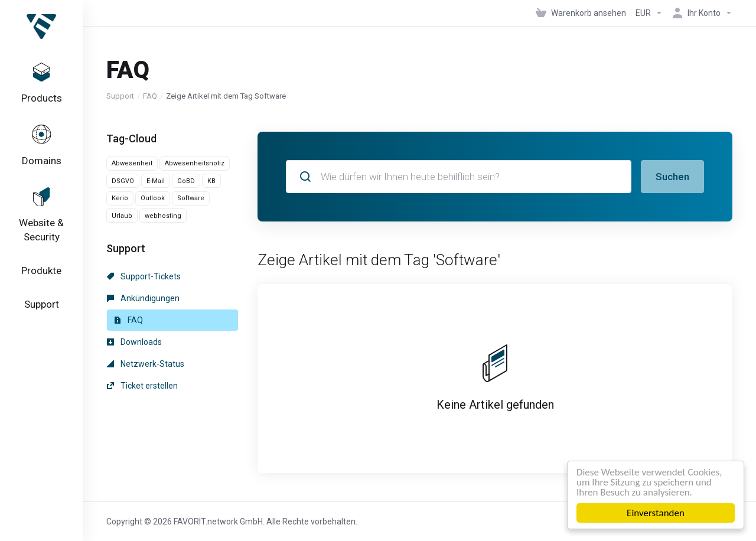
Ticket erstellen (142, 386)
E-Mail (156, 181)
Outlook (153, 198)
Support (120, 96)
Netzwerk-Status (146, 364)
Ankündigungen (143, 298)
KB (211, 181)
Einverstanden (656, 513)
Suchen (672, 177)
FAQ (150, 96)
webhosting (163, 216)
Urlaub (122, 216)
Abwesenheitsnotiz (195, 163)
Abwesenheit (132, 163)
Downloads (134, 342)
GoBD (186, 181)
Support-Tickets (144, 276)
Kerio (120, 198)
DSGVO (123, 181)
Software (191, 198)
